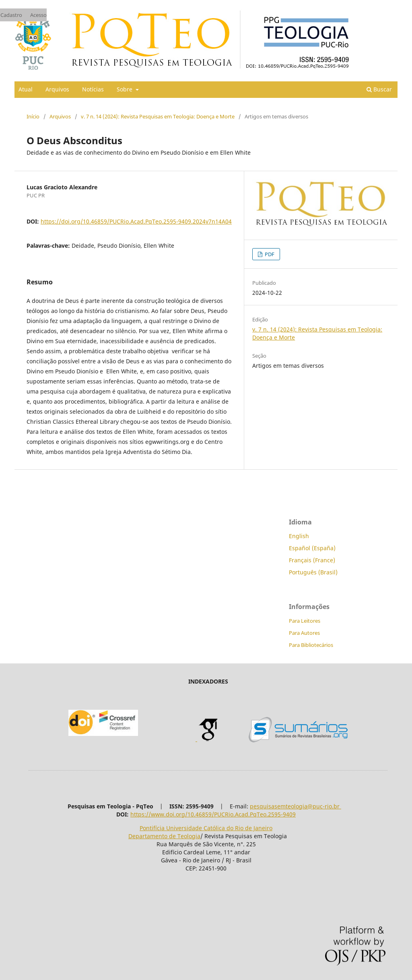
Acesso (38, 15)
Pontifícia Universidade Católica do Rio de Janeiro (206, 828)
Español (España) (312, 548)
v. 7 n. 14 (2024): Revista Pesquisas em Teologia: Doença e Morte (158, 116)
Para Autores (304, 633)
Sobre (125, 89)
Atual (26, 89)
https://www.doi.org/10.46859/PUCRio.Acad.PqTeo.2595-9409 (213, 814)
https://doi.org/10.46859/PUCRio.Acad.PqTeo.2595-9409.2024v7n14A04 (136, 221)
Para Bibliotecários (311, 645)
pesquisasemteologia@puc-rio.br (296, 806)
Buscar (379, 89)
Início (33, 116)
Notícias (93, 89)
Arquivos (57, 89)
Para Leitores (305, 621)
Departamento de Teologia (164, 836)
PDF (269, 254)
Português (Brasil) (313, 572)
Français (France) (312, 560)
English (299, 536)
